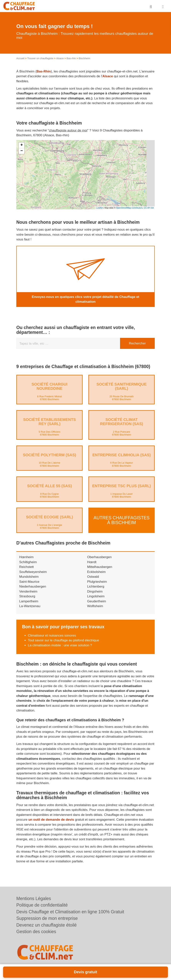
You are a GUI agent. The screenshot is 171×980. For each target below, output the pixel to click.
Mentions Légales (34, 899)
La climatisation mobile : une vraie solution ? (60, 645)
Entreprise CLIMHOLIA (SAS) (122, 455)
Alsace (60, 58)
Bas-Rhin (44, 71)
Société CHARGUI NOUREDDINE (49, 386)
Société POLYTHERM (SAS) (49, 455)
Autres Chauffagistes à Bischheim (122, 520)
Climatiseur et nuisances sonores (52, 635)
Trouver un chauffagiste (40, 58)
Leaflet (100, 208)
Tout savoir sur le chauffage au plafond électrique (63, 640)
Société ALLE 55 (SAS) (49, 486)
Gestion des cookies (36, 932)
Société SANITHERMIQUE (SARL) (122, 386)
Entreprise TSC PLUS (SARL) (122, 486)
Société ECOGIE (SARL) (49, 517)
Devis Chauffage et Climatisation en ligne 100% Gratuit (70, 912)
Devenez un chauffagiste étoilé (46, 925)
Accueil (20, 58)
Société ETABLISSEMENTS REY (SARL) (49, 422)
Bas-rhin (71, 58)
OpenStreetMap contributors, (130, 208)
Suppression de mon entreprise (47, 918)
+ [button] (22, 145)
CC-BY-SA (149, 208)
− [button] (22, 151)
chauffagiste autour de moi (68, 130)
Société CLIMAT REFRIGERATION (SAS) (121, 422)
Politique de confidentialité (42, 905)
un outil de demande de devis (51, 820)
